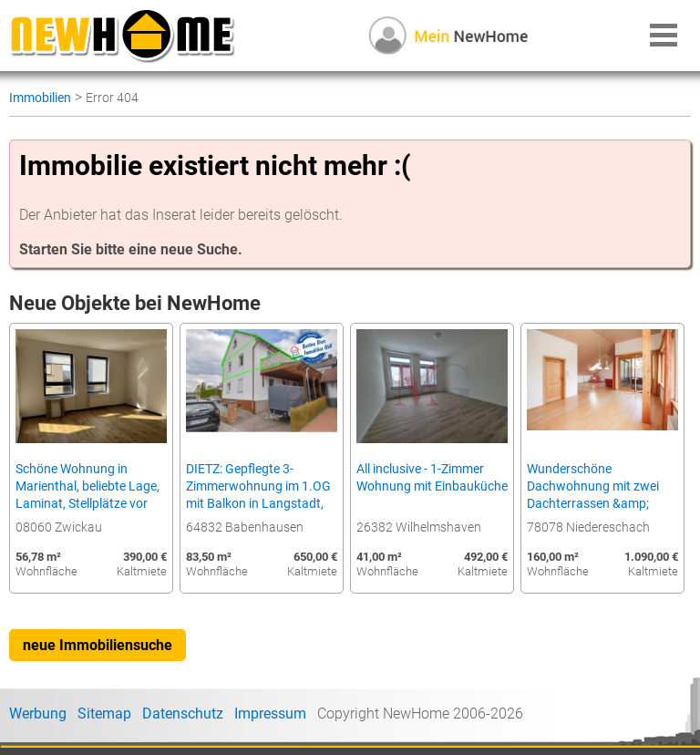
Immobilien (40, 98)
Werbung (38, 714)
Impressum (270, 714)
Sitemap (104, 714)
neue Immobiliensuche (98, 645)
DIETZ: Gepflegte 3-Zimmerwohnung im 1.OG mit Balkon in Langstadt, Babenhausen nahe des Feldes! (258, 504)
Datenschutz (183, 714)
